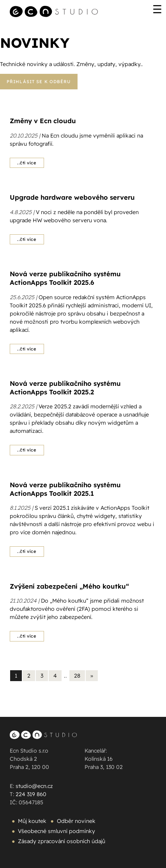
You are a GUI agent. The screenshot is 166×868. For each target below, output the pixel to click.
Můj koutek (32, 821)
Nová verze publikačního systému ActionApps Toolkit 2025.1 (65, 489)
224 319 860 (31, 794)
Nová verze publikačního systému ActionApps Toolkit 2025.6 (65, 278)
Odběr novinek (76, 821)
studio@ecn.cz (34, 786)
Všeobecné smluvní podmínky (57, 831)
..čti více (27, 163)
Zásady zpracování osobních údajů (62, 841)
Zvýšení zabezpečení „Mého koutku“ (69, 586)
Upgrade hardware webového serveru (72, 197)
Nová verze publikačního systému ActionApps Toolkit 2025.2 (65, 388)
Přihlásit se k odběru (39, 82)
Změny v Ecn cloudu (43, 121)
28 (77, 676)
